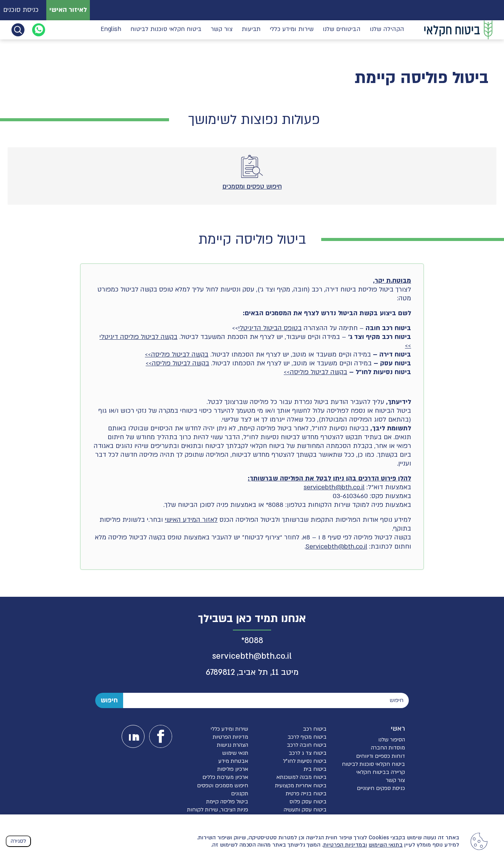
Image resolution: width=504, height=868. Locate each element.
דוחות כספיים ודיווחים (380, 756)
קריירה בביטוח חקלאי (381, 772)
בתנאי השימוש (386, 845)
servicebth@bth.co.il (334, 487)
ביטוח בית (315, 769)
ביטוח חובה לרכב (307, 745)
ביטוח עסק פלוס (308, 802)
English (111, 29)
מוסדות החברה (388, 748)
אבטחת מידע (233, 761)
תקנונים (240, 794)
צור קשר (222, 29)
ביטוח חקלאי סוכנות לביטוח (166, 29)
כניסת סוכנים (21, 10)
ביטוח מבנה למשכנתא (302, 777)
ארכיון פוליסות (233, 769)
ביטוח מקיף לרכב (307, 737)
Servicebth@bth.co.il (336, 546)
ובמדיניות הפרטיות (345, 845)
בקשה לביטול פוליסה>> (177, 354)
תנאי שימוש (235, 753)
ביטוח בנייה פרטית (306, 794)
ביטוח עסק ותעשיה (305, 810)
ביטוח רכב (315, 729)
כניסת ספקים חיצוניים (381, 788)
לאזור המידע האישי (191, 520)
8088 (254, 641)
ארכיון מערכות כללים (225, 777)
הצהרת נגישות (232, 745)
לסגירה (18, 841)
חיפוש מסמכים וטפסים (223, 786)
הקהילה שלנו (387, 29)
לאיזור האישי (68, 10)
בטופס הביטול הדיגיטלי (270, 328)
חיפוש (109, 700)
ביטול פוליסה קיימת (227, 802)
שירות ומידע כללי (292, 29)
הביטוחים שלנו (342, 29)
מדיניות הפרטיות (230, 737)
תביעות (251, 29)
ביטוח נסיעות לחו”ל (305, 761)
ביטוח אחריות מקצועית (301, 786)
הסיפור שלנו (392, 740)
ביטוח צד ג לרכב (308, 753)
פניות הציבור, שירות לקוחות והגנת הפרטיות (218, 813)
